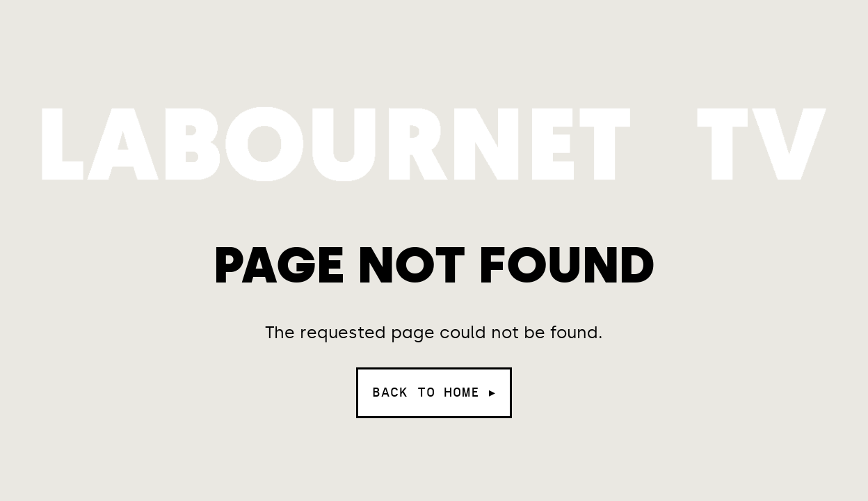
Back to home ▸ (434, 392)
